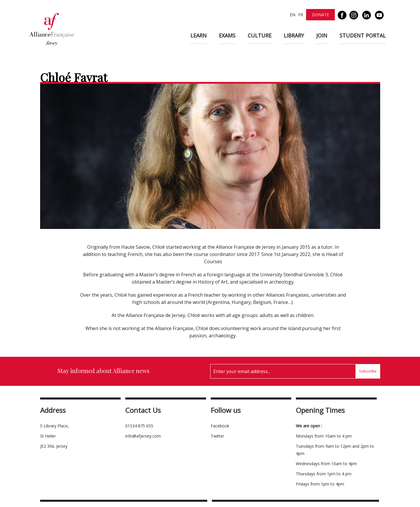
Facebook (220, 426)
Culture (260, 35)
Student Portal (363, 35)
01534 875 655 (139, 426)
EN (293, 15)
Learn (199, 35)
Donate (320, 15)
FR (301, 15)
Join (322, 35)
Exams (227, 35)
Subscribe (368, 371)
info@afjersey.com (143, 436)
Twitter (217, 436)
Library (294, 35)
